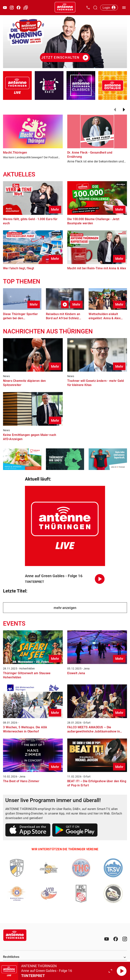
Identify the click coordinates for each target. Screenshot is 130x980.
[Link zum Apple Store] (28, 831)
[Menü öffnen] (124, 8)
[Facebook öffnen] (19, 8)
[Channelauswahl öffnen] (95, 8)
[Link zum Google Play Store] (75, 831)
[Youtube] (107, 939)
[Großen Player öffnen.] (110, 971)
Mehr (55, 209)
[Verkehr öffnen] (26, 8)
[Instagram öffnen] (12, 8)
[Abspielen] (122, 971)
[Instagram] (125, 939)
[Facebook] (116, 939)
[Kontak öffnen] (88, 8)
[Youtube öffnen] (5, 8)
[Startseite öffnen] (65, 8)
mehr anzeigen (65, 608)
